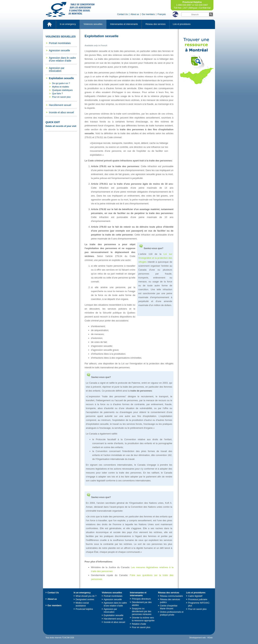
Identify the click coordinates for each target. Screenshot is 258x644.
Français (162, 14)
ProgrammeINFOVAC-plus (199, 604)
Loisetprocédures (182, 24)
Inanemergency (68, 24)
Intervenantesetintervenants (124, 24)
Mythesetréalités (61, 87)
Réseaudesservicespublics (170, 601)
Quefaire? (57, 94)
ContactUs (122, 14)
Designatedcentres (85, 599)
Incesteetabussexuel (61, 112)
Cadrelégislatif (195, 596)
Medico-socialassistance (82, 604)
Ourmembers (148, 14)
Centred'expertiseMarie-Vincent (169, 607)
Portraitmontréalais (60, 43)
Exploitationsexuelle (61, 78)
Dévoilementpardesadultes (142, 604)
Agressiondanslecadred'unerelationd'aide (62, 59)
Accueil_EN (49, 24)
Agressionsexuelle (59, 50)
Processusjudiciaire (198, 599)
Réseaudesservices (155, 24)
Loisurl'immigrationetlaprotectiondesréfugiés (155, 258)
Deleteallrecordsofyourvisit (61, 126)
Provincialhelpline (84, 609)
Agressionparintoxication (57, 69)
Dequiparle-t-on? (61, 83)
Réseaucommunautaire (171, 596)
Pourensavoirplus (61, 97)
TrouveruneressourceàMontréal (197, 61)
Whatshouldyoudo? (86, 596)
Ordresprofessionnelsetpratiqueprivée (172, 613)
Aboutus (135, 14)
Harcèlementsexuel (60, 105)
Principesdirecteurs (141, 599)
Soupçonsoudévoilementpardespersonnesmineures (142, 611)
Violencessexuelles (93, 24)
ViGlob (210, 638)
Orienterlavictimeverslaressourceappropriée (143, 619)
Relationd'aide (139, 624)
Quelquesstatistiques (62, 90)
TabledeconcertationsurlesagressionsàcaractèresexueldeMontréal (70, 9)
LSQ (175, 14)
